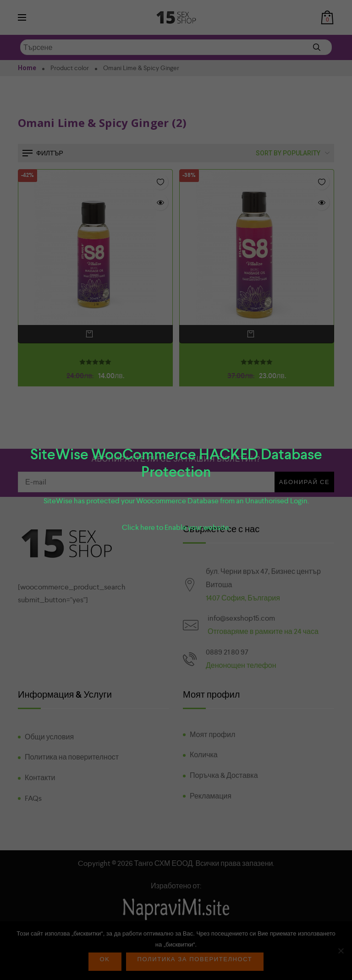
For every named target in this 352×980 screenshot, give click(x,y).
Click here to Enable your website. (176, 527)
